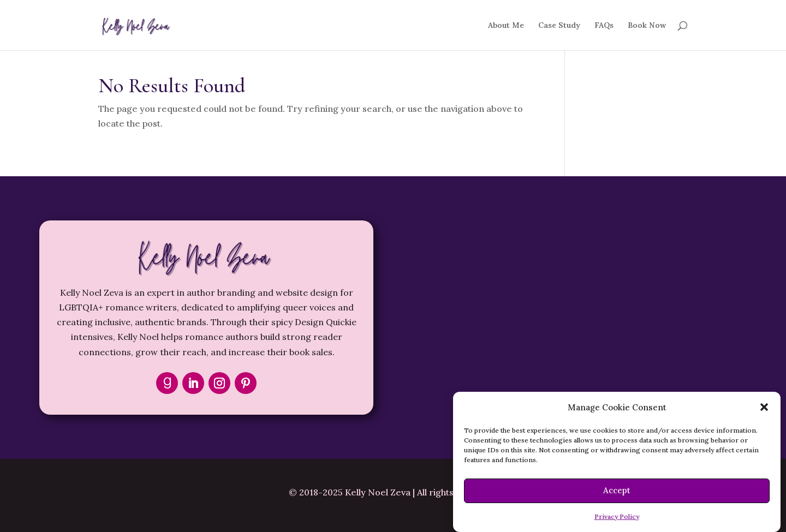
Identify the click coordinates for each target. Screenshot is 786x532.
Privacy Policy (617, 516)
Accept (617, 490)
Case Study (559, 26)
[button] (764, 407)
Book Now (647, 26)
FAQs (604, 26)
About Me (506, 26)
